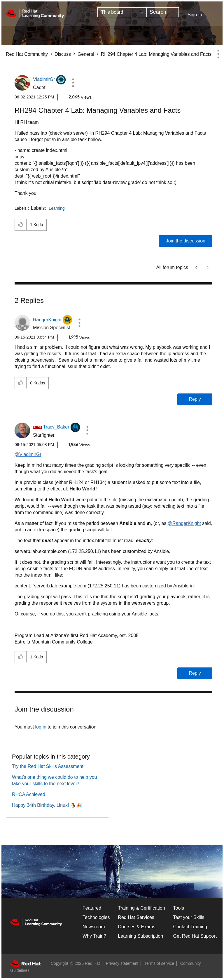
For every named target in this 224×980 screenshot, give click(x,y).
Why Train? (94, 936)
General (86, 54)
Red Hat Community (27, 54)
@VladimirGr (28, 454)
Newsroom (94, 927)
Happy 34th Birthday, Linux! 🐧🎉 (47, 805)
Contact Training (190, 927)
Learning (57, 208)
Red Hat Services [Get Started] (136, 917)
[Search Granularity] (122, 12)
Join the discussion (186, 241)
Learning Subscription (140, 936)
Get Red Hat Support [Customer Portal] (195, 936)
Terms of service (159, 963)
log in (41, 727)
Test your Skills (189, 917)
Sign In (195, 15)
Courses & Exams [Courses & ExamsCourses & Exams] (136, 927)
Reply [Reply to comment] (195, 399)
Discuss (63, 54)
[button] (73, 83)
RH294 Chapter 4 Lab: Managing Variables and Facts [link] (156, 54)
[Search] (163, 12)
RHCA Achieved (29, 794)
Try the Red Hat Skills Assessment (48, 766)
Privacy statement (122, 963)
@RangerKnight (184, 523)
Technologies (96, 917)
